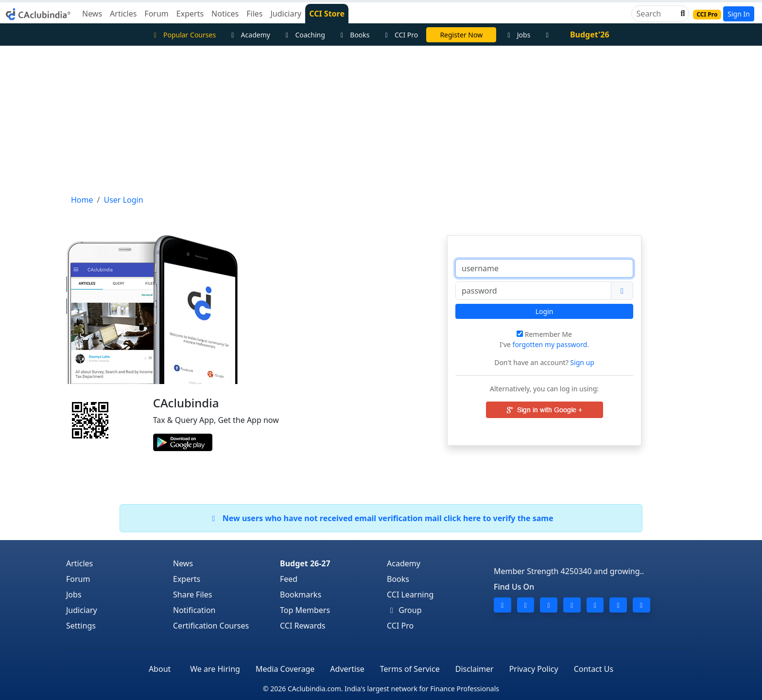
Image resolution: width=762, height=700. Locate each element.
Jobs (517, 35)
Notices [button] (225, 14)
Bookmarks (301, 595)
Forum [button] (156, 14)
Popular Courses (183, 35)
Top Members (305, 610)
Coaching (304, 35)
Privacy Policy (534, 669)
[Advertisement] (381, 119)
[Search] (656, 14)
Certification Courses (211, 626)
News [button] (92, 14)
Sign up (581, 362)
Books (354, 35)
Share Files (192, 595)
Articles (79, 563)
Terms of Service (410, 669)
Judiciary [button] (286, 14)
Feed (289, 579)
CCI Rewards (303, 626)
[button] (682, 14)
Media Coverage (285, 669)
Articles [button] (123, 14)
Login (545, 311)
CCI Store (327, 14)
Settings (81, 626)
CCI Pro (400, 35)
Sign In (739, 14)
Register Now (461, 35)
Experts (187, 579)
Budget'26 (590, 35)
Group (404, 610)
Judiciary (82, 610)
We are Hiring (215, 669)
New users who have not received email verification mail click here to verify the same (381, 518)
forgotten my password (550, 344)
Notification (194, 610)
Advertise (347, 669)
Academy (249, 35)
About (160, 669)
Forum (78, 579)
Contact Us (594, 669)
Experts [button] (190, 14)
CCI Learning (410, 595)
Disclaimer (475, 669)
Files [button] (254, 14)
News (183, 563)
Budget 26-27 (305, 563)
